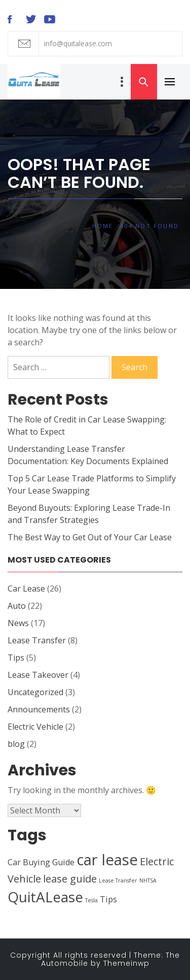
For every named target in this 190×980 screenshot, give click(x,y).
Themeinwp (126, 963)
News (18, 623)
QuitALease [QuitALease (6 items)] (45, 897)
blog (16, 744)
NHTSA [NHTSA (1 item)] (148, 880)
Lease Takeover (38, 675)
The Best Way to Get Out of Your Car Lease (90, 537)
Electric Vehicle (35, 727)
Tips (16, 658)
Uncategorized (35, 692)
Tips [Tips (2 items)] (108, 899)
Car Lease (26, 589)
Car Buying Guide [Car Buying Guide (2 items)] (41, 862)
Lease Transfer (37, 640)
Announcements (39, 709)
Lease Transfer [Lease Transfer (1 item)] (118, 880)
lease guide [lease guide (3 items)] (70, 879)
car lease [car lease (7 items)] (107, 860)
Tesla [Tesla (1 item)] (91, 900)
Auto (17, 606)
